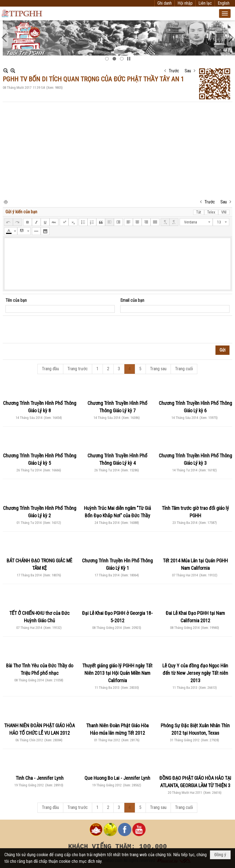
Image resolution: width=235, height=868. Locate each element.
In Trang (6, 202)
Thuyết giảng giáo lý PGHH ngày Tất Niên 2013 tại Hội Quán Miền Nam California (117, 673)
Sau (188, 71)
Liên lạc (205, 3)
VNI (224, 212)
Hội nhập (185, 3)
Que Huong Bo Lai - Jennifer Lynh (117, 778)
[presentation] (47, 330)
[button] (225, 13)
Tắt (199, 212)
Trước (174, 71)
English (224, 3)
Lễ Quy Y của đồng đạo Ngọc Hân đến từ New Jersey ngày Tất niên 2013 (195, 673)
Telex (211, 212)
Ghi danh (165, 3)
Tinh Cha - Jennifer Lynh (40, 778)
